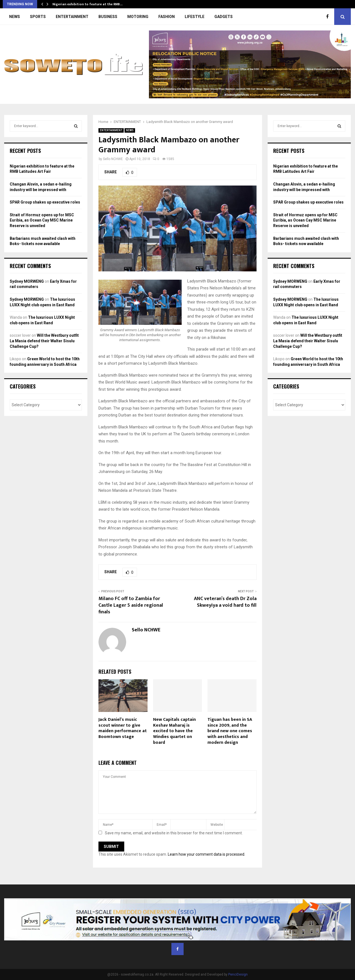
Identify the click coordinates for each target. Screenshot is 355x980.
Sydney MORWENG (27, 281)
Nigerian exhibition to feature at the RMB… (88, 4)
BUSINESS (108, 17)
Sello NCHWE (113, 159)
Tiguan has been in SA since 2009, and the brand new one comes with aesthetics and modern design (230, 731)
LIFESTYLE (195, 17)
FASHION (167, 17)
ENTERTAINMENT (72, 17)
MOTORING (138, 17)
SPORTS (38, 17)
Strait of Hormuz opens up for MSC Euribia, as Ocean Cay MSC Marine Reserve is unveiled (42, 220)
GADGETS (224, 17)
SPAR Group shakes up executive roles (45, 202)
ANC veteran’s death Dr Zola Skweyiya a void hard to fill (225, 602)
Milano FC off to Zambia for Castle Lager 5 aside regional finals (131, 605)
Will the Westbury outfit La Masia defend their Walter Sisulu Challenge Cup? (44, 341)
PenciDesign (238, 974)
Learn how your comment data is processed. (206, 854)
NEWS (15, 17)
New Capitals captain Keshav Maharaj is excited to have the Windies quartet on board (174, 731)
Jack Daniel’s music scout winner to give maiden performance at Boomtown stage (123, 728)
